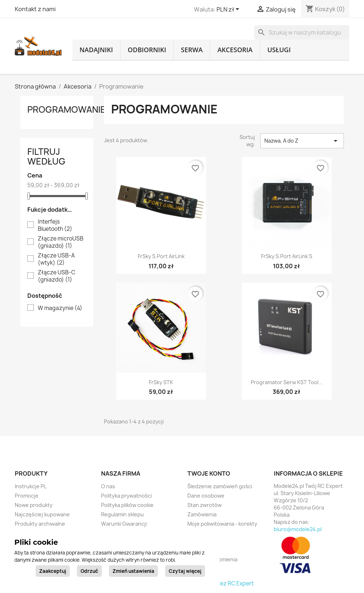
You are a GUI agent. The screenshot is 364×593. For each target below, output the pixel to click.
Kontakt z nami (35, 9)
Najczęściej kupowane (42, 514)
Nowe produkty (34, 505)
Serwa (192, 50)
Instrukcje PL (31, 486)
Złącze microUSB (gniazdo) (61, 242)
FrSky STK (161, 382)
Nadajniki (96, 50)
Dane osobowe (206, 496)
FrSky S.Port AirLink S (287, 256)
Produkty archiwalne (40, 524)
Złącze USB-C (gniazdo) (56, 276)
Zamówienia (202, 514)
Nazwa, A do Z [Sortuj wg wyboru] (302, 141)
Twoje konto (209, 473)
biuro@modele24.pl (298, 529)
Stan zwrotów (204, 505)
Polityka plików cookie (127, 505)
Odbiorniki (147, 50)
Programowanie (67, 109)
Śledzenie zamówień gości (220, 486)
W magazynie (60, 308)
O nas (108, 486)
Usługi (279, 50)
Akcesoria (235, 50)
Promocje (27, 496)
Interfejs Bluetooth (55, 225)
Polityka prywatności (126, 496)
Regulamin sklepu (122, 514)
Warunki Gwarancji (124, 524)
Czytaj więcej (185, 571)
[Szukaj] (302, 32)
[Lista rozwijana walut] (229, 10)
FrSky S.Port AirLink (161, 256)
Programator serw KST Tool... (287, 382)
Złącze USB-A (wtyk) (56, 259)
